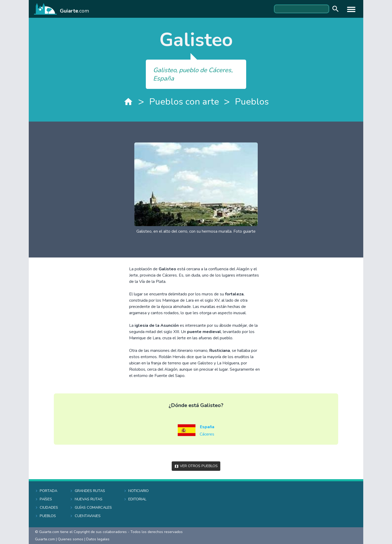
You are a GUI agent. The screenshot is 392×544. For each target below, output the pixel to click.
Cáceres (207, 434)
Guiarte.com (45, 539)
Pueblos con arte (184, 102)
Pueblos (252, 102)
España (207, 427)
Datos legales (98, 539)
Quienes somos (71, 539)
